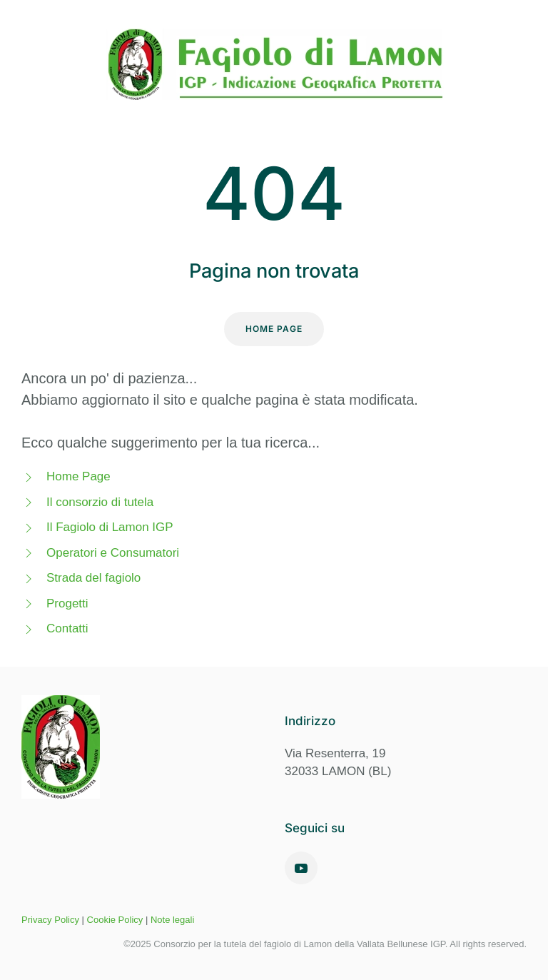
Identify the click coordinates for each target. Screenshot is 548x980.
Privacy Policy (50, 920)
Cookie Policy (115, 920)
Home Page (274, 329)
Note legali (172, 920)
